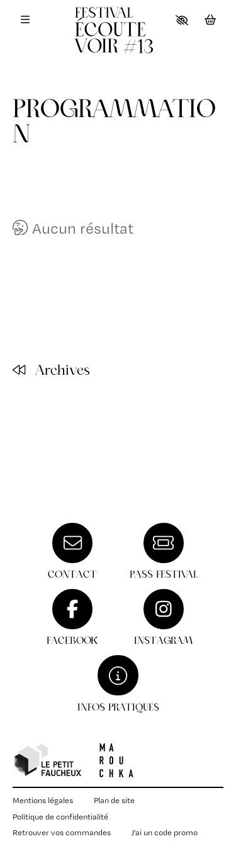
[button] (182, 20)
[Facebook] (72, 618)
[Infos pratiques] (118, 684)
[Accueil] (118, 37)
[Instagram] (164, 618)
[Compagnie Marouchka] (116, 761)
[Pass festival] (164, 551)
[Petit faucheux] (48, 761)
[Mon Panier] (211, 20)
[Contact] (72, 551)
